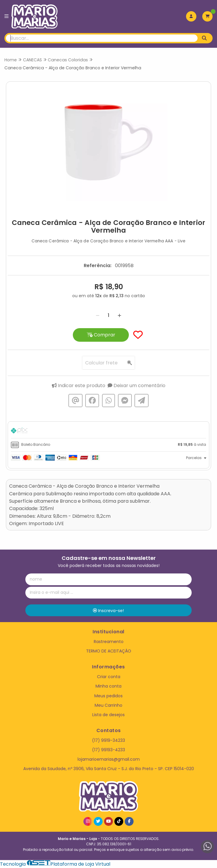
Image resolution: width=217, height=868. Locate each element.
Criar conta (109, 677)
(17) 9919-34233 (108, 740)
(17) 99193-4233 (108, 750)
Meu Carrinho (108, 705)
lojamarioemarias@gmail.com (109, 759)
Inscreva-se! (108, 611)
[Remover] (98, 315)
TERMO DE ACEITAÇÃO (109, 651)
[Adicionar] (119, 315)
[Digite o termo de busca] (102, 38)
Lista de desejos (108, 715)
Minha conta (108, 686)
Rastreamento (109, 642)
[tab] (108, 431)
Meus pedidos (108, 696)
